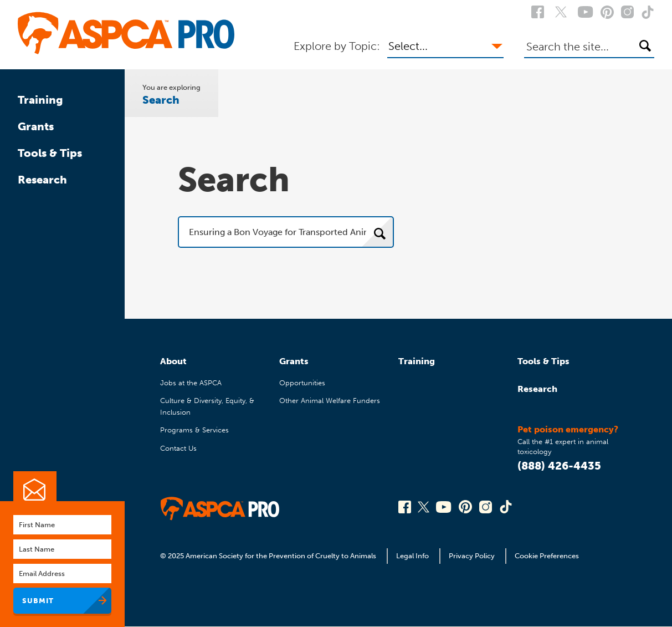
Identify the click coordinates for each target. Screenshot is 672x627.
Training (40, 100)
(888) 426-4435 (559, 466)
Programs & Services (194, 430)
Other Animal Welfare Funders (330, 401)
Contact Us (178, 448)
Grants (36, 126)
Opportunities (302, 383)
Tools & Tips (50, 153)
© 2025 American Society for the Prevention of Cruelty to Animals (269, 556)
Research (42, 180)
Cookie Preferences (547, 556)
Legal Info (412, 556)
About (173, 361)
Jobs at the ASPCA (191, 383)
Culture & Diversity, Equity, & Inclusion (207, 406)
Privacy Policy (472, 556)
